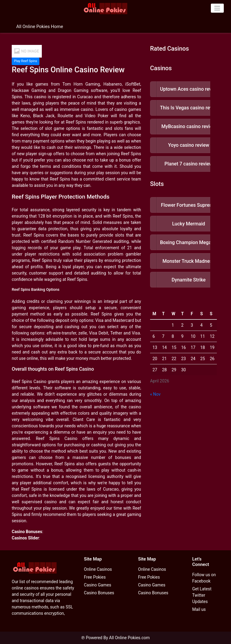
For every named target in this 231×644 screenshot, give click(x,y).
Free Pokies (95, 577)
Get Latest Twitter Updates (202, 595)
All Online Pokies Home (40, 27)
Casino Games (98, 585)
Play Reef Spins (25, 61)
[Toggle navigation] (217, 8)
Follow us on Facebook (204, 578)
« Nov (155, 394)
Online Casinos (98, 569)
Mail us (199, 609)
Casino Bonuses (99, 593)
